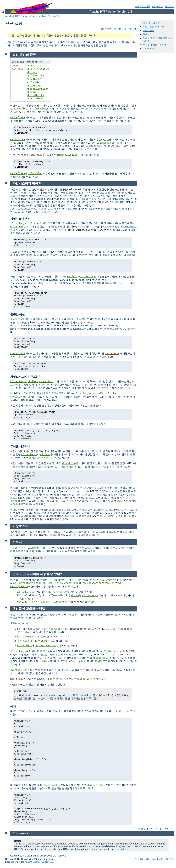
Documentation (38, 16)
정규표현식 (55, 393)
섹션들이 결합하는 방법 (155, 45)
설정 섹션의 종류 (151, 23)
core (15, 66)
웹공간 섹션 (18, 314)
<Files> (32, 72)
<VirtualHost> (36, 99)
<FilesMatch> (35, 76)
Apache (9, 16)
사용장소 (81, 580)
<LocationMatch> (37, 89)
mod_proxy (18, 69)
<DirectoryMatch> (38, 69)
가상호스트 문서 (77, 535)
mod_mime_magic (34, 155)
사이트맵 (169, 6)
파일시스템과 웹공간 (153, 27)
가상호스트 (149, 30)
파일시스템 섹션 (20, 219)
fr (120, 29)
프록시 (146, 34)
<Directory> (35, 66)
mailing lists (121, 849)
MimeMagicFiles (67, 155)
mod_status (112, 354)
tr (135, 29)
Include (45, 661)
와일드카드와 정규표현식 (26, 377)
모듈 (137, 6)
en (115, 29)
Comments (148, 49)
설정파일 (10, 42)
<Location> (34, 86)
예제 (13, 707)
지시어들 (146, 6)
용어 (161, 6)
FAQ (154, 6)
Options (116, 501)
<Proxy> (32, 92)
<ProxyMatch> (35, 95)
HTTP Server (22, 16)
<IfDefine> (34, 79)
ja (125, 29)
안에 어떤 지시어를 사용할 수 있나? (37, 574)
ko (130, 29)
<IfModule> (34, 82)
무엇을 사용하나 (20, 447)
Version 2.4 (54, 16)
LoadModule (104, 143)
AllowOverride (27, 592)
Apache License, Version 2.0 (39, 862)
